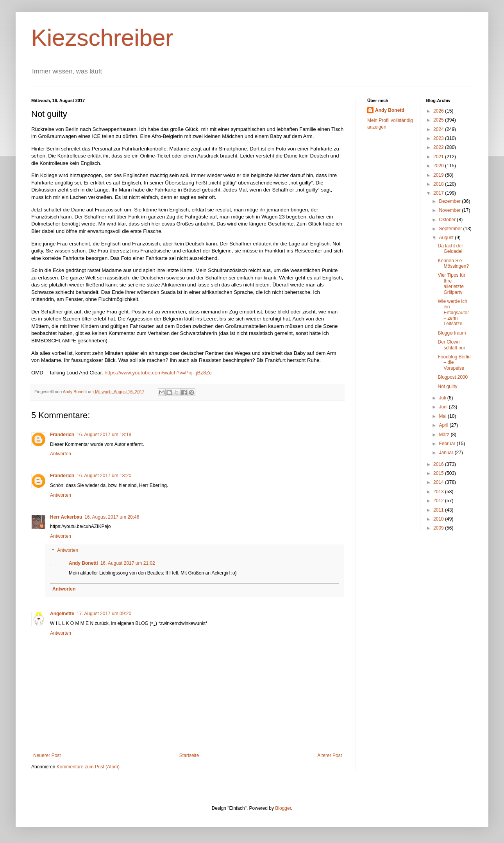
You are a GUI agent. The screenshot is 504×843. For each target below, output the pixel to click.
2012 (439, 501)
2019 (439, 175)
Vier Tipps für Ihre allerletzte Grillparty (451, 284)
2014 (439, 482)
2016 (439, 464)
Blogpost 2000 (453, 377)
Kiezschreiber (102, 38)
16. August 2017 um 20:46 (112, 517)
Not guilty (447, 387)
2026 (439, 111)
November (450, 210)
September (451, 229)
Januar (447, 453)
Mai (443, 416)
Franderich (62, 435)
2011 (439, 510)
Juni (444, 407)
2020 (439, 166)
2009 (439, 528)
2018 (439, 184)
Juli (443, 398)
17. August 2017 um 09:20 (104, 614)
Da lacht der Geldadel (450, 249)
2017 (439, 193)
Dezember (450, 201)
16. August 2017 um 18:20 (104, 476)
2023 (439, 138)
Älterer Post (330, 755)
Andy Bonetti (83, 563)
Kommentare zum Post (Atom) (88, 767)
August (447, 238)
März (445, 435)
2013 (439, 492)
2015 (439, 473)
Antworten (61, 454)
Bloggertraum (452, 333)
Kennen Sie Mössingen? (453, 263)
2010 (439, 519)
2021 (439, 157)
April (444, 425)
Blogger (283, 808)
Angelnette (62, 614)
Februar (448, 444)
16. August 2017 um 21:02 (128, 563)
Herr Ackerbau (66, 517)
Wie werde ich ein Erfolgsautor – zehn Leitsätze (453, 313)
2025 (439, 120)
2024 (439, 129)
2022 (439, 147)
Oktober (448, 220)
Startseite (189, 755)
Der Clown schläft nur (451, 345)
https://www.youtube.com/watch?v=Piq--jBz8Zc (158, 373)
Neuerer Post (47, 755)
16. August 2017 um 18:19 (104, 435)
